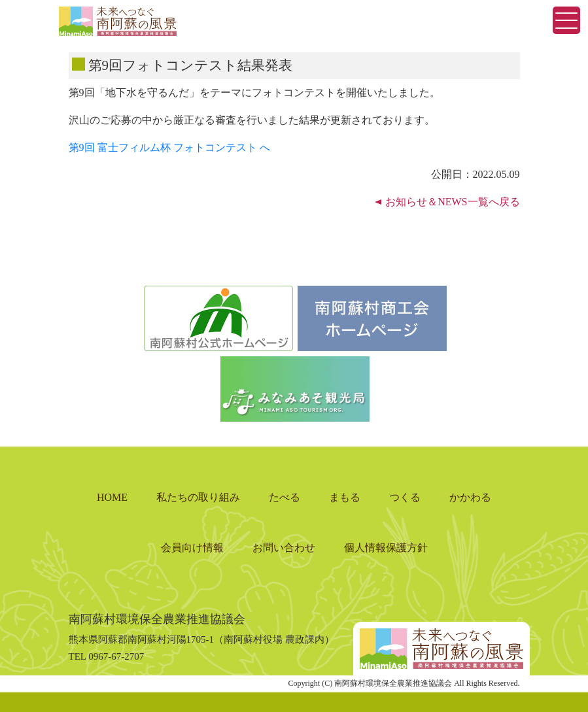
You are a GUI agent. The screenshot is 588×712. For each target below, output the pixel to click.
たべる (285, 497)
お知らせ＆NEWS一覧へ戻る (452, 202)
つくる (405, 497)
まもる (345, 497)
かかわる (470, 497)
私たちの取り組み (198, 497)
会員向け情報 (192, 548)
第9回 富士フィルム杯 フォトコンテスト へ (169, 147)
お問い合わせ (284, 548)
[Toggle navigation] (566, 20)
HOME (112, 497)
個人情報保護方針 (386, 548)
